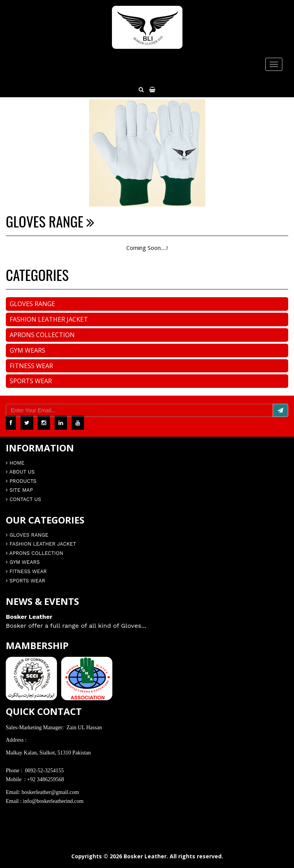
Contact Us (23, 499)
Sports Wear (31, 381)
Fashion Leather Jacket (49, 319)
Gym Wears (28, 350)
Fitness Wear (31, 366)
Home (15, 463)
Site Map (19, 490)
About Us (20, 472)
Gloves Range (32, 304)
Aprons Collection (42, 335)
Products (21, 481)
